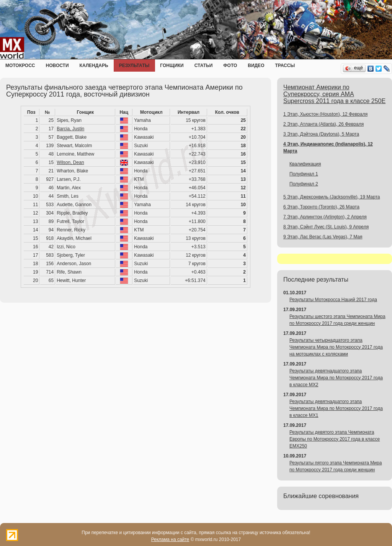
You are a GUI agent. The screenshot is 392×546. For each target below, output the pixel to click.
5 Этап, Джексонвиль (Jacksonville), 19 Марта (332, 197)
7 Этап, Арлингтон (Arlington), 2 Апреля (325, 217)
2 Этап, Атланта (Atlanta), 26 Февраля (323, 124)
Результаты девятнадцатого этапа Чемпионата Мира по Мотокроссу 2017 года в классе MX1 (336, 408)
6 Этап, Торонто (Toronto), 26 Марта (321, 207)
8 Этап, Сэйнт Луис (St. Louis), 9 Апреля (326, 227)
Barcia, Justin (70, 129)
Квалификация (305, 164)
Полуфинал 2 (304, 184)
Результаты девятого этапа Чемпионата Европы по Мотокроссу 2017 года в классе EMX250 (335, 439)
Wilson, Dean (70, 162)
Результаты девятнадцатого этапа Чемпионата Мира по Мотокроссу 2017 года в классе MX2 (336, 378)
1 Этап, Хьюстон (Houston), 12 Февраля (325, 114)
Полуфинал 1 (304, 174)
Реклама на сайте (170, 539)
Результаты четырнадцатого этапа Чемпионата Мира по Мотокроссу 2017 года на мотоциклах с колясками (336, 347)
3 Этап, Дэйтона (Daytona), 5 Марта (321, 134)
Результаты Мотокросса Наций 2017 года (333, 300)
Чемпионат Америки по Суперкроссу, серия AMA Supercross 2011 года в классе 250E (334, 94)
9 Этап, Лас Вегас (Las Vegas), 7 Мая (323, 237)
